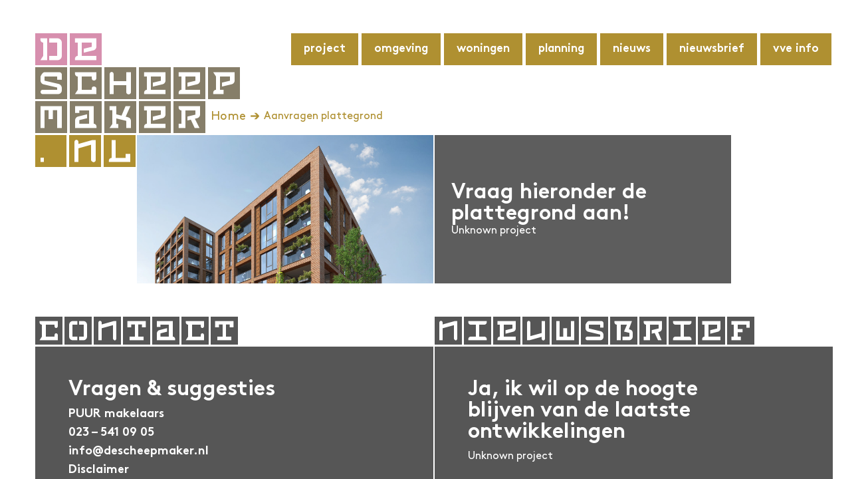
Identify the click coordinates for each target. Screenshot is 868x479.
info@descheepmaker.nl (139, 451)
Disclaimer (99, 470)
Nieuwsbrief (712, 49)
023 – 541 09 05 (111, 433)
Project (325, 49)
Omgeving (401, 49)
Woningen (483, 49)
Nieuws (632, 49)
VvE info (796, 49)
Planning (561, 49)
